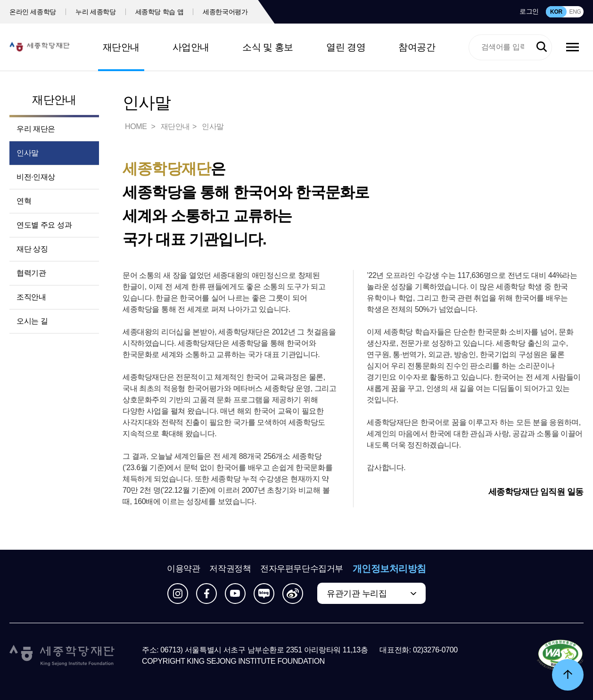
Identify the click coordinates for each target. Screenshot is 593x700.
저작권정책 (230, 569)
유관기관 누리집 (357, 594)
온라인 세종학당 (33, 12)
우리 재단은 (36, 129)
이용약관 (183, 569)
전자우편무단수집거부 (302, 569)
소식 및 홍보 (268, 47)
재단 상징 (32, 249)
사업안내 (191, 47)
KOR (556, 12)
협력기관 (31, 273)
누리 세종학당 (95, 12)
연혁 (24, 201)
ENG (575, 12)
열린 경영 (346, 47)
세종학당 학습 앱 (160, 12)
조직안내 (31, 297)
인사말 (28, 153)
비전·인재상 (36, 177)
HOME (137, 126)
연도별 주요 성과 (44, 225)
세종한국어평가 (225, 12)
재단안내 (121, 47)
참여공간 (417, 47)
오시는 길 (32, 321)
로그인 (529, 11)
